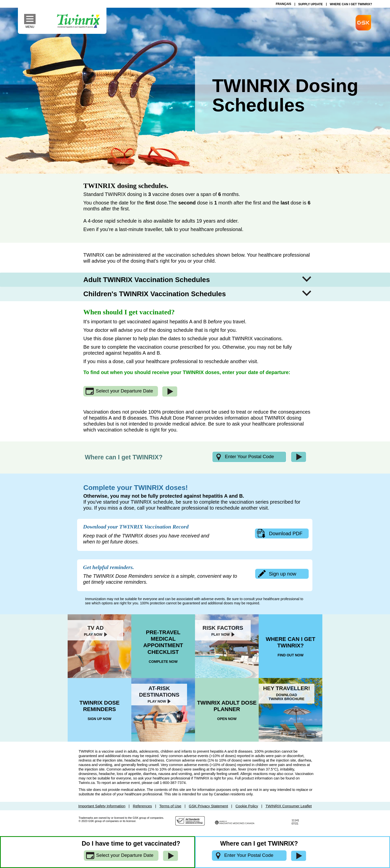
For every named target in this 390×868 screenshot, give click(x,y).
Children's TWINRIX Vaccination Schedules (155, 294)
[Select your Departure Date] (121, 391)
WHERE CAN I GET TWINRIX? (351, 4)
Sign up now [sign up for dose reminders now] (283, 574)
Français (284, 4)
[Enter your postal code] (249, 457)
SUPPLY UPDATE (310, 4)
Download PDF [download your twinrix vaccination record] (286, 533)
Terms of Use (170, 806)
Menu (30, 27)
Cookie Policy (247, 806)
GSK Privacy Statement (208, 806)
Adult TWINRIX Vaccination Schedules (147, 280)
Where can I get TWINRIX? (124, 457)
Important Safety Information (102, 806)
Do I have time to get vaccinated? (131, 843)
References (142, 806)
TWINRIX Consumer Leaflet (289, 806)
